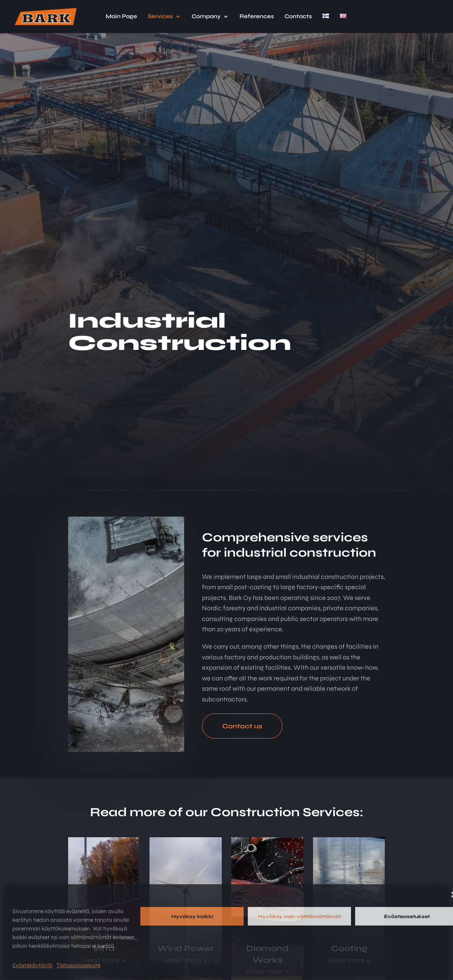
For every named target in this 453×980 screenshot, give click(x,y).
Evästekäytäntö (32, 965)
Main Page (121, 17)
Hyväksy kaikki (192, 916)
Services (160, 17)
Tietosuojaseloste (78, 965)
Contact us (242, 726)
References (257, 17)
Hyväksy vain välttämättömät (300, 916)
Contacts (298, 17)
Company (206, 17)
